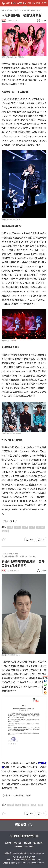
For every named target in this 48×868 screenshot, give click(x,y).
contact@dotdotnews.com (36, 853)
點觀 (38, 3)
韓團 (32, 527)
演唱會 (6, 531)
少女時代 (41, 527)
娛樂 (4, 20)
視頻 (29, 3)
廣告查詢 (17, 843)
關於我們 (27, 843)
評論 (34, 3)
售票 (34, 805)
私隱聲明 (18, 846)
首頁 (8, 3)
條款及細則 (29, 846)
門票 (41, 805)
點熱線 (8, 843)
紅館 (19, 805)
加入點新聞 (38, 843)
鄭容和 (18, 527)
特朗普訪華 (17, 3)
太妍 (26, 527)
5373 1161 (16, 853)
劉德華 (11, 805)
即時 (25, 3)
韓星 (10, 527)
